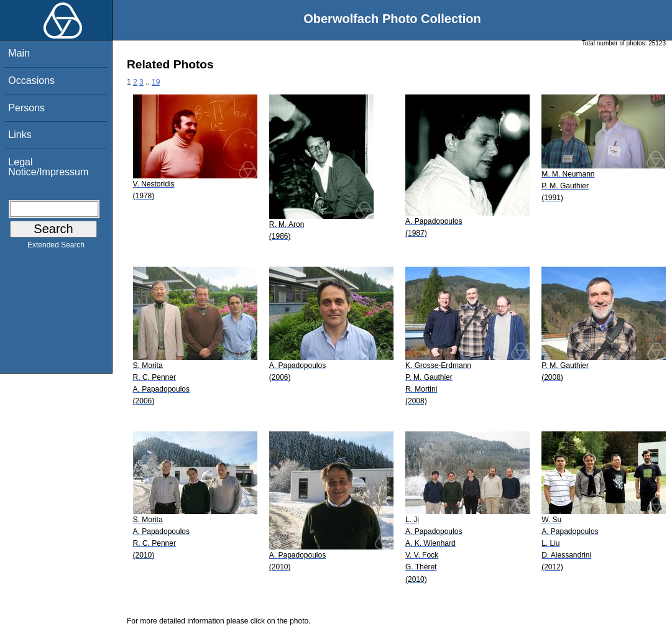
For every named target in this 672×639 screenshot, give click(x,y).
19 (156, 82)
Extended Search (56, 247)
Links (20, 135)
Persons (26, 108)
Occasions (31, 80)
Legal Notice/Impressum (48, 167)
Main (19, 53)
